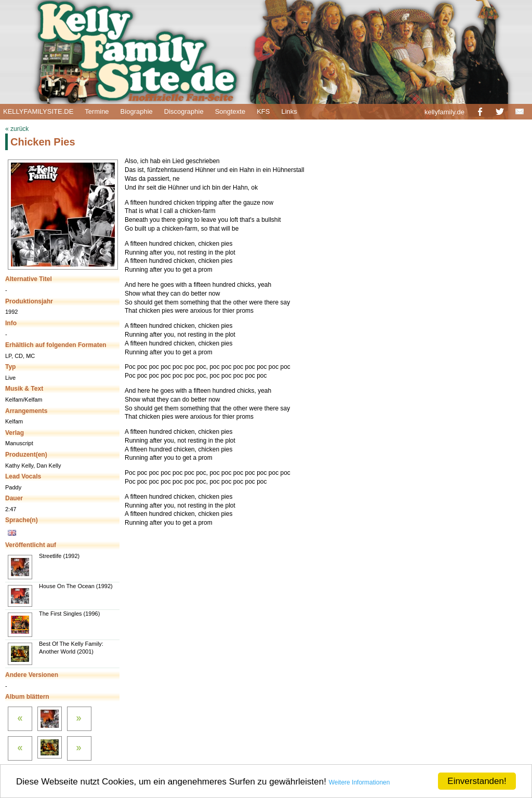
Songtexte (230, 111)
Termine (97, 111)
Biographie (137, 111)
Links (289, 111)
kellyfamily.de (444, 112)
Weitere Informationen (360, 782)
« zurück (17, 129)
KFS (263, 111)
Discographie (184, 111)
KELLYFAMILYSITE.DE (38, 111)
